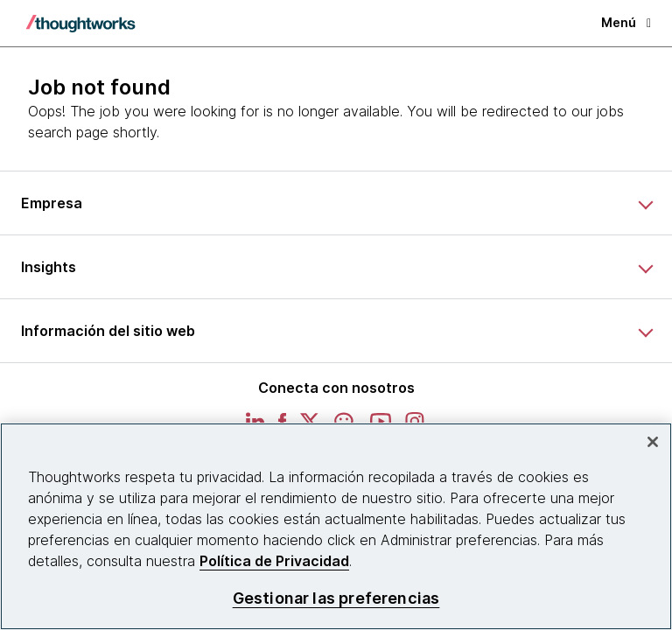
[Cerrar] (653, 442)
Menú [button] (626, 22)
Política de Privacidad (274, 561)
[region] (336, 526)
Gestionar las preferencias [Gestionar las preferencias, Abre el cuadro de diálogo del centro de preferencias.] (336, 598)
